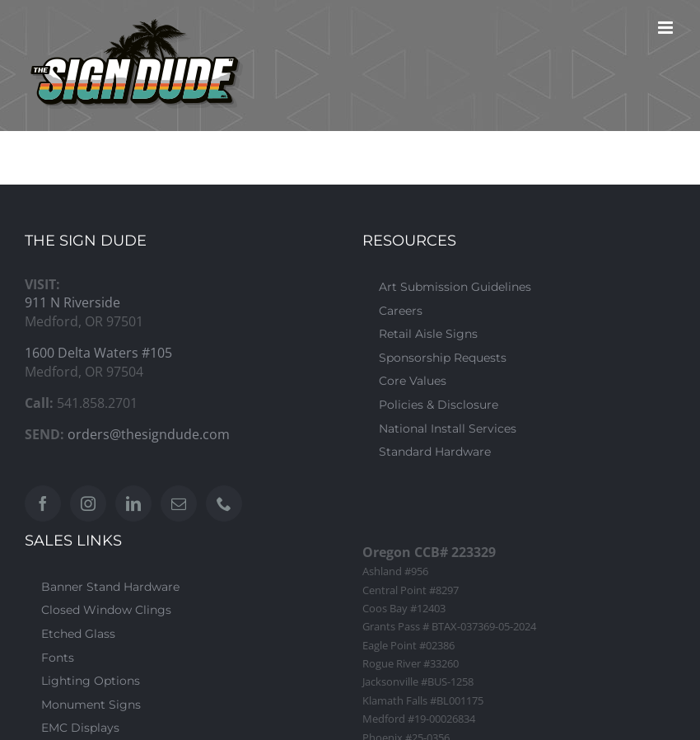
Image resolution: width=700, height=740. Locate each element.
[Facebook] (43, 503)
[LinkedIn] (133, 503)
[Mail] (179, 503)
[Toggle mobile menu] (667, 28)
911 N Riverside (72, 302)
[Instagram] (88, 503)
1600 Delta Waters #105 (98, 353)
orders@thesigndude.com (149, 434)
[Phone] (224, 503)
